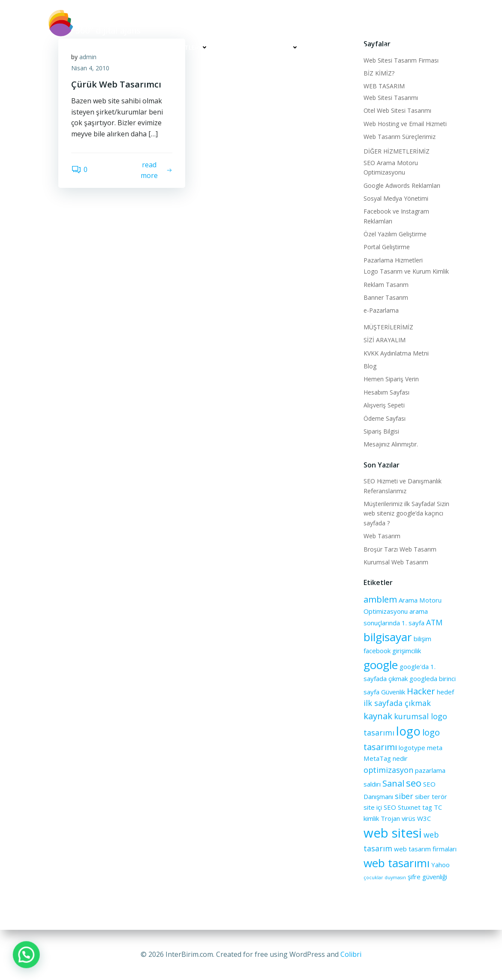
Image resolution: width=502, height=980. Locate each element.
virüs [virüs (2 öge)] (409, 818)
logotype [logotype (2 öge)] (412, 748)
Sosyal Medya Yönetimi (396, 198)
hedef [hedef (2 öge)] (445, 692)
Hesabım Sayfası (386, 392)
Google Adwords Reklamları (402, 185)
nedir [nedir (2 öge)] (400, 758)
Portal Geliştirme (387, 247)
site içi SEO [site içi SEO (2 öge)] (380, 807)
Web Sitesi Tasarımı (391, 98)
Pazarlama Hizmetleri (393, 260)
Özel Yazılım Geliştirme (395, 234)
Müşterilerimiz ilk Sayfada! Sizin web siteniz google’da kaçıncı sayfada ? (406, 513)
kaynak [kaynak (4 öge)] (378, 716)
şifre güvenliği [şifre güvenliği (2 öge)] (427, 877)
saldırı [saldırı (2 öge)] (372, 784)
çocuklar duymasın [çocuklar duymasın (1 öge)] (385, 877)
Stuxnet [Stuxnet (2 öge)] (409, 807)
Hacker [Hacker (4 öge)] (421, 691)
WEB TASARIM (384, 86)
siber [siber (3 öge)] (404, 796)
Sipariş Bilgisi (381, 431)
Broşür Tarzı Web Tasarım (400, 549)
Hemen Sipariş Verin (391, 379)
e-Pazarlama (381, 310)
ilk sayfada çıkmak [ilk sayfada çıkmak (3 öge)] (397, 703)
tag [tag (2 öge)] (427, 807)
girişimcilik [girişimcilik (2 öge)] (407, 651)
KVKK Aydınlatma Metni (396, 353)
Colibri (351, 954)
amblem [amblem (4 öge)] (380, 599)
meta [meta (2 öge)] (435, 748)
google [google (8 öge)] (381, 665)
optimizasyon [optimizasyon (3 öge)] (388, 770)
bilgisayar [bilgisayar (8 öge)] (388, 637)
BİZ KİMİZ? (379, 73)
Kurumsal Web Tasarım (396, 562)
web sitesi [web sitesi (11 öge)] (393, 833)
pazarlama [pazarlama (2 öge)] (430, 770)
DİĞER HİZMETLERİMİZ (262, 47)
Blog (370, 366)
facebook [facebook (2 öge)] (377, 651)
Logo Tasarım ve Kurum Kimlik (406, 271)
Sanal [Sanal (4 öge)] (393, 783)
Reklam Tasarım (386, 285)
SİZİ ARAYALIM (404, 47)
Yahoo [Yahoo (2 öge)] (440, 865)
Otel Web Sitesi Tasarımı (397, 110)
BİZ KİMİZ (92, 47)
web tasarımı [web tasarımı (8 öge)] (397, 863)
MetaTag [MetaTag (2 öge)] (377, 758)
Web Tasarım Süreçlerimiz (400, 137)
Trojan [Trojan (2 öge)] (390, 818)
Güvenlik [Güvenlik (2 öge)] (393, 692)
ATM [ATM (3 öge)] (434, 622)
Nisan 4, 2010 (90, 68)
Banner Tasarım (386, 297)
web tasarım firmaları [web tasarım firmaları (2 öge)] (425, 849)
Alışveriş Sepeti (384, 405)
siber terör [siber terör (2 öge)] (431, 796)
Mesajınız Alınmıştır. (391, 444)
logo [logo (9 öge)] (408, 731)
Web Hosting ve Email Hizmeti (405, 124)
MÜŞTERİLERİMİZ (341, 47)
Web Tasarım (382, 536)
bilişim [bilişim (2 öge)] (422, 639)
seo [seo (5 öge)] (414, 783)
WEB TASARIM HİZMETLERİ (165, 47)
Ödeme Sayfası (385, 418)
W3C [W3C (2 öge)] (424, 818)
